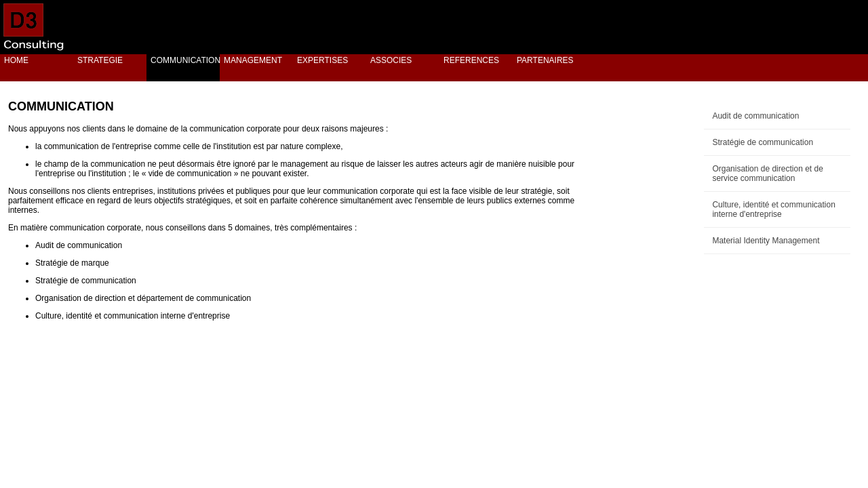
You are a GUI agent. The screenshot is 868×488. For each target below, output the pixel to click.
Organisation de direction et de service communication (767, 174)
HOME (16, 60)
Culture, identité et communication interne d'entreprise (773, 209)
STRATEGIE (100, 60)
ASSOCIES (391, 60)
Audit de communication (755, 116)
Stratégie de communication (763, 142)
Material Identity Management (766, 241)
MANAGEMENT (253, 60)
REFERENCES (471, 60)
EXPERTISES (322, 60)
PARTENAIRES (545, 60)
